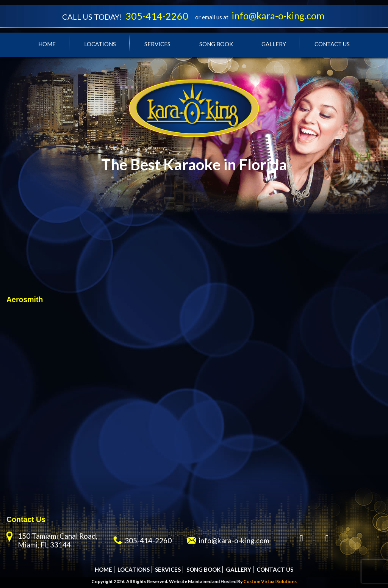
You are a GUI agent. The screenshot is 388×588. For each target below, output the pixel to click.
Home (47, 44)
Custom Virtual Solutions (270, 581)
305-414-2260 (157, 16)
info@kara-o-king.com (278, 16)
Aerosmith (25, 299)
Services (157, 44)
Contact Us (332, 44)
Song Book (216, 44)
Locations (100, 44)
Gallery (274, 44)
